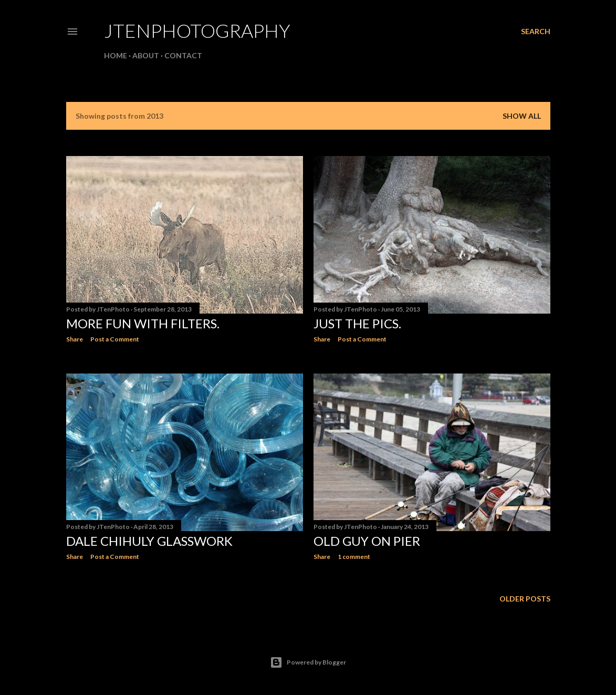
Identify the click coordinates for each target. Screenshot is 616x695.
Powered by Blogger (308, 662)
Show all (522, 116)
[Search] (536, 32)
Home (116, 55)
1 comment (354, 557)
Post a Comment (115, 339)
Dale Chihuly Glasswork (149, 541)
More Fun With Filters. (143, 323)
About (146, 55)
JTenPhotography (197, 30)
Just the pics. (357, 323)
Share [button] (75, 339)
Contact (183, 55)
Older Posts (525, 599)
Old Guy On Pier (367, 541)
